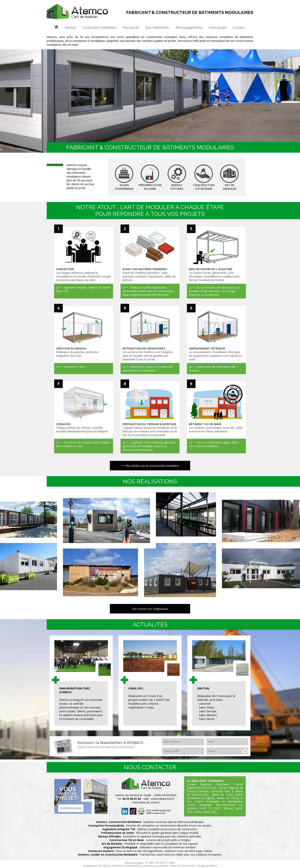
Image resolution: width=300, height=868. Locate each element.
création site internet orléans (183, 866)
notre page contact (200, 851)
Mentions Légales (134, 863)
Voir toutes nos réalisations (150, 609)
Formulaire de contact (146, 802)
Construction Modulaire (99, 28)
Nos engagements (189, 28)
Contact (238, 28)
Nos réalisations (157, 28)
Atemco (70, 28)
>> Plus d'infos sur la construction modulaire (150, 466)
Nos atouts (131, 28)
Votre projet (218, 28)
